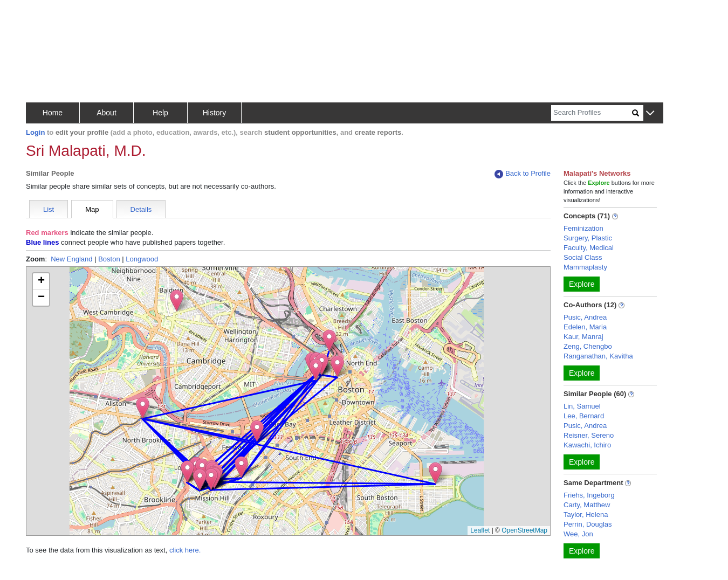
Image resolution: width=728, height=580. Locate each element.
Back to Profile (523, 174)
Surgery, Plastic (588, 238)
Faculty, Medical (589, 248)
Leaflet (480, 530)
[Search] (592, 113)
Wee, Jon (578, 534)
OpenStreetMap (524, 530)
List (49, 209)
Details (141, 209)
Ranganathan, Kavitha (598, 356)
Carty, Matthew (587, 505)
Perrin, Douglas (588, 524)
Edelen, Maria (585, 327)
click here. (185, 550)
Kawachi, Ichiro (587, 445)
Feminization (583, 228)
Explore (582, 284)
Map (92, 209)
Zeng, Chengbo (588, 346)
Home (53, 113)
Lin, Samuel (582, 406)
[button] (650, 113)
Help (160, 113)
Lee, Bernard (584, 416)
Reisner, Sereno (589, 435)
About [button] (107, 113)
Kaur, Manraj (583, 337)
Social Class (583, 257)
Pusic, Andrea (585, 317)
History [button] (215, 113)
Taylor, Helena (586, 515)
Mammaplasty (585, 267)
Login (35, 132)
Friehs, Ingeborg (589, 495)
